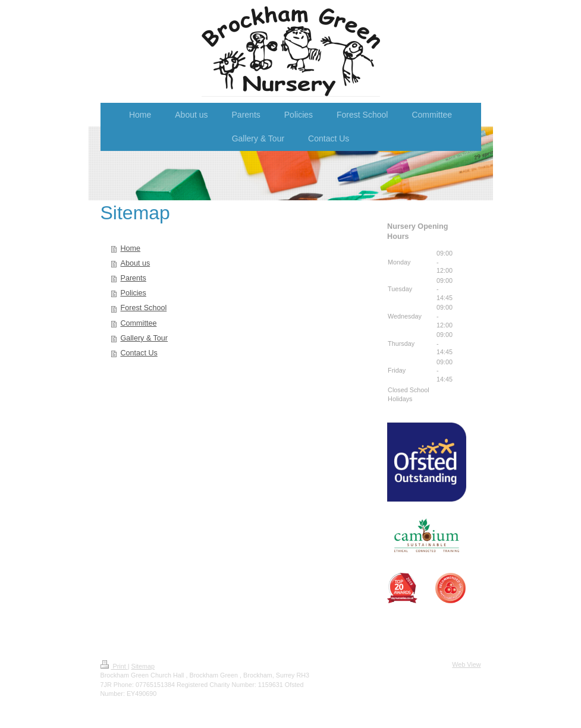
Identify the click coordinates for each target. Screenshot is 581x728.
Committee (139, 323)
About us (136, 263)
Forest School (144, 308)
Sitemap (143, 666)
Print (114, 666)
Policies (134, 293)
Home (131, 248)
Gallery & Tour (145, 338)
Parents (134, 278)
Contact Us (139, 353)
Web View (466, 664)
